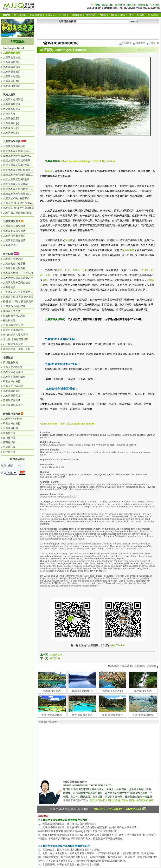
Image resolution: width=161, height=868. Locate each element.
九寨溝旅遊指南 (12, 67)
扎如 (85, 270)
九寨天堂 (51, 15)
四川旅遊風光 (11, 362)
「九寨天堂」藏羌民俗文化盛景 (20, 292)
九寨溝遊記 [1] (11, 118)
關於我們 (120, 5)
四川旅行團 (9, 438)
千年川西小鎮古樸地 (14, 306)
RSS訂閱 (153, 43)
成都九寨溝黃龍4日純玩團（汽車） (22, 151)
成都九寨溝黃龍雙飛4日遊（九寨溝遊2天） (27, 184)
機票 (123, 15)
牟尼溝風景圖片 (143, 691)
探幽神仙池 (9, 320)
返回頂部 (153, 666)
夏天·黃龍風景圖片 (82, 715)
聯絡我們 (131, 5)
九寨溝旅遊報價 (12, 141)
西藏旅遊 (90, 15)
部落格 (141, 15)
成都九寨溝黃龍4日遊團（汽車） (21, 165)
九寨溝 (49, 171)
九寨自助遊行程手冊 (14, 264)
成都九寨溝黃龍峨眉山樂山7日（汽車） (25, 175)
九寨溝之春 (56, 655)
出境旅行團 (9, 452)
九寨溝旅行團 (11, 428)
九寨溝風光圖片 (12, 72)
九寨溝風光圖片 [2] (113, 691)
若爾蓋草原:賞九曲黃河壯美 (18, 297)
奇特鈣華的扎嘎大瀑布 (15, 335)
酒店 (131, 15)
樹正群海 (55, 658)
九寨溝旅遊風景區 (13, 100)
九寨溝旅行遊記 (12, 81)
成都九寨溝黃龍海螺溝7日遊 (19, 194)
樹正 (60, 270)
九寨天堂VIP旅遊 (12, 367)
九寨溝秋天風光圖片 (14, 236)
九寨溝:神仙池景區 (13, 259)
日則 (67, 270)
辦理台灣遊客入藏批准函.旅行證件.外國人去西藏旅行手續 (122, 800)
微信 (113, 645)
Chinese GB (107, 5)
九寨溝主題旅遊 (12, 57)
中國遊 (102, 15)
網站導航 (143, 5)
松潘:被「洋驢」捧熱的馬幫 (18, 301)
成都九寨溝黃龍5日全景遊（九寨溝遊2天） (27, 179)
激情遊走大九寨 (12, 311)
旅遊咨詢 (153, 15)
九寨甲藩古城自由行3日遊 (17, 213)
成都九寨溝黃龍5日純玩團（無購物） (24, 156)
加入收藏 (155, 5)
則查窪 (76, 270)
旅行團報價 (20, 15)
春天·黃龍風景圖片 (52, 715)
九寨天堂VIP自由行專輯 (16, 198)
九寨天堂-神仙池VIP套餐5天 (19, 208)
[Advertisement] (98, 32)
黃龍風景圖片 (11, 245)
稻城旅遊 (77, 15)
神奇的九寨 (9, 114)
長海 (48, 275)
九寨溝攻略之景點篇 (14, 268)
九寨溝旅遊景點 (12, 76)
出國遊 (113, 15)
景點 (45, 280)
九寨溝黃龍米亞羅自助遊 (17, 283)
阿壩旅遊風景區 (12, 109)
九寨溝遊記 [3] (11, 128)
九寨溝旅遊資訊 (12, 62)
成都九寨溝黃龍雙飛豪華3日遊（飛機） (25, 161)
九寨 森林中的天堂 (13, 325)
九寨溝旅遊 (36, 15)
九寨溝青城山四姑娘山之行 (18, 278)
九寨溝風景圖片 (52, 691)
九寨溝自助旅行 (12, 86)
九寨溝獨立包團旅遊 (14, 146)
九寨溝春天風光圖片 (14, 226)
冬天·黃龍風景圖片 (143, 715)
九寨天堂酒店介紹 (13, 372)
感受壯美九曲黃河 (13, 330)
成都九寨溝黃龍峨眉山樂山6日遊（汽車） (26, 170)
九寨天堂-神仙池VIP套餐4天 (19, 203)
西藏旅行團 (9, 442)
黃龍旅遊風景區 (12, 104)
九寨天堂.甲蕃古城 (13, 386)
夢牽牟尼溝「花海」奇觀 (17, 349)
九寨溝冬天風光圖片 (14, 240)
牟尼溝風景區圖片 (13, 405)
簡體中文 (139, 43)
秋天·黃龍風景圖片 (112, 715)
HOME (97, 5)
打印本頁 (125, 43)
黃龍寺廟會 (9, 287)
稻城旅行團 (9, 433)
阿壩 (67, 240)
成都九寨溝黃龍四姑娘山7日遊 (20, 189)
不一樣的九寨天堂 (13, 344)
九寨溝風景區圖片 (13, 396)
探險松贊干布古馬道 (14, 316)
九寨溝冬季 (128, 250)
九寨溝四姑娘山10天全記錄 (18, 273)
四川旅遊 (64, 15)
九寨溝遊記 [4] (11, 133)
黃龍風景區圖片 (12, 400)
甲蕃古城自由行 (12, 381)
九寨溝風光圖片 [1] (82, 691)
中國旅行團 (9, 447)
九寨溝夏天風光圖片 (14, 231)
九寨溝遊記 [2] (11, 123)
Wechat (120, 645)
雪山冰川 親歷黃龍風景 (16, 339)
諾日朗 (145, 270)
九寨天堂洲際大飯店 (14, 377)
